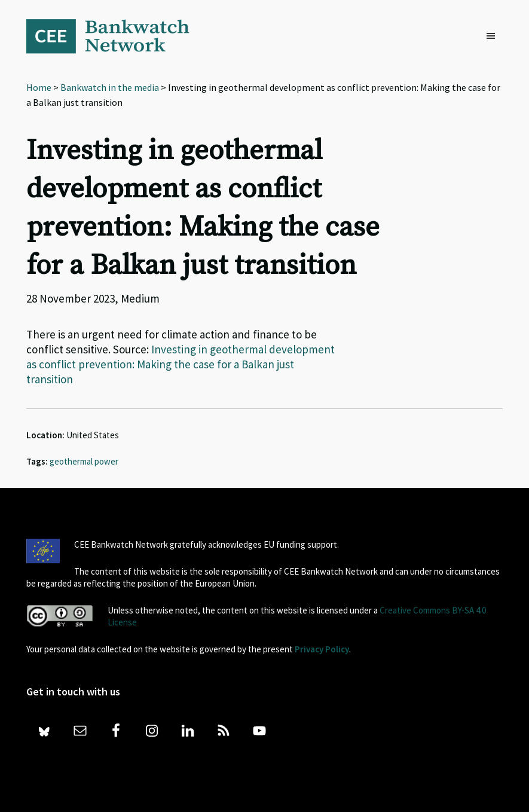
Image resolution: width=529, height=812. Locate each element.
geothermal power (84, 461)
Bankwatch (116, 36)
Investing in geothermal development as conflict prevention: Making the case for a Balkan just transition (181, 364)
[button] (494, 36)
